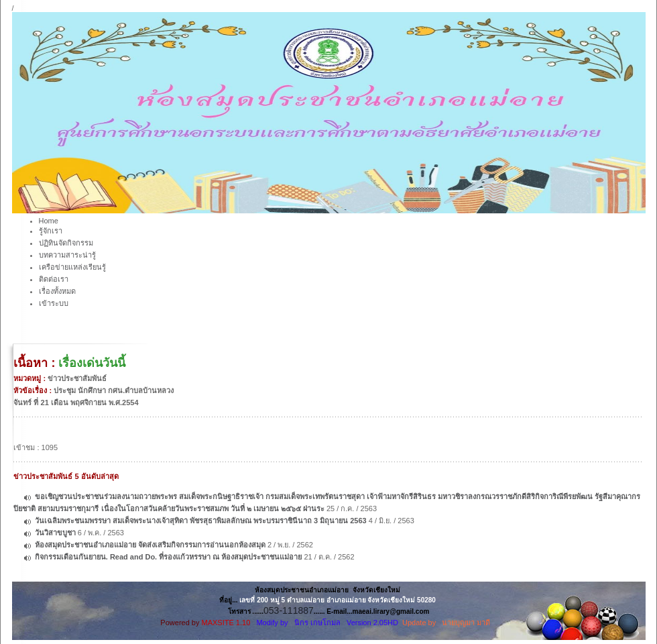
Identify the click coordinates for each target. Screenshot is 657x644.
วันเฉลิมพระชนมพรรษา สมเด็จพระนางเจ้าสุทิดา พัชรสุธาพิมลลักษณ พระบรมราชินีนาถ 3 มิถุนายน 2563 (201, 521)
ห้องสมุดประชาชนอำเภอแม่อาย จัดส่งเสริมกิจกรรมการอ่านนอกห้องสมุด (150, 545)
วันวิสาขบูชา (56, 533)
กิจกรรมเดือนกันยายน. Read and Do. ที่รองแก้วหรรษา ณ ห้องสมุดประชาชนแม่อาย (169, 557)
